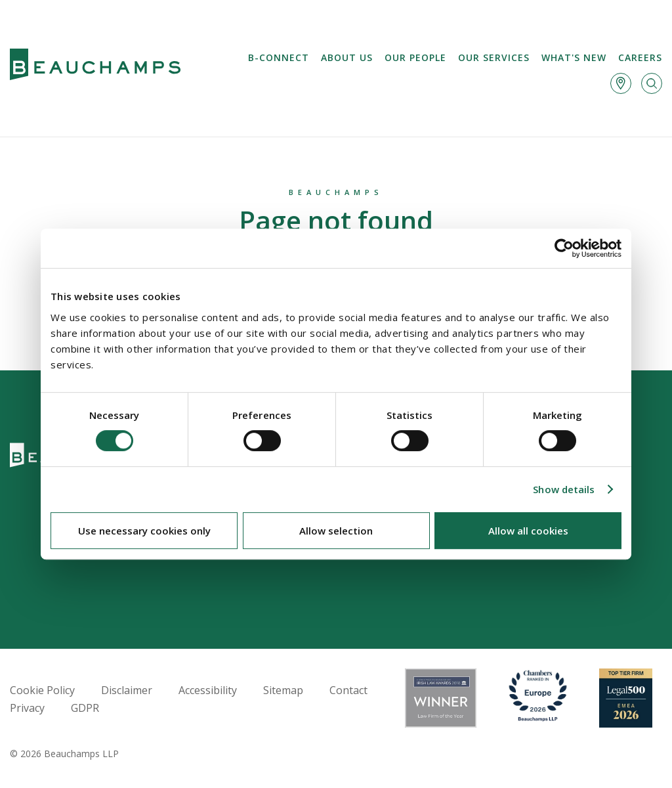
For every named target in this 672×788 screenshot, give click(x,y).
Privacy (27, 708)
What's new (574, 57)
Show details (564, 489)
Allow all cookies (528, 531)
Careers (640, 57)
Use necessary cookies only (144, 531)
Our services (494, 57)
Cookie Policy (42, 690)
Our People (415, 57)
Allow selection (336, 531)
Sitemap (283, 690)
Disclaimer (127, 690)
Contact (348, 690)
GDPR (85, 708)
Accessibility (208, 690)
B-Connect (279, 57)
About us (347, 57)
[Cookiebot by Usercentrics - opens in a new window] (564, 248)
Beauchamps (336, 192)
